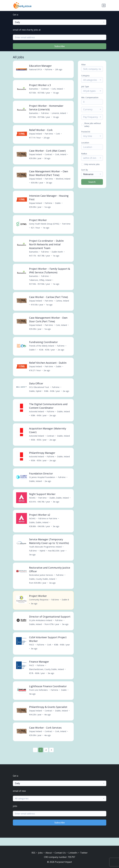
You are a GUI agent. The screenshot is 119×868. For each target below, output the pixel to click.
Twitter (84, 853)
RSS (33, 853)
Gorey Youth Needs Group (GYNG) (44, 225)
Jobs (40, 853)
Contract (45, 89)
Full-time (49, 69)
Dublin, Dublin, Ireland (59, 501)
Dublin (58, 204)
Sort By (85, 170)
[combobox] (60, 22)
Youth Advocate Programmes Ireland (45, 550)
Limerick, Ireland (59, 113)
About (49, 853)
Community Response (39, 603)
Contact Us (60, 853)
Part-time (49, 134)
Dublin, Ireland (64, 414)
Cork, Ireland (57, 89)
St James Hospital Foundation (42, 480)
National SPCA (36, 69)
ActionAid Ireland (37, 414)
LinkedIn (73, 853)
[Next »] (51, 758)
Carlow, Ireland (62, 302)
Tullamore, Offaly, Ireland (40, 281)
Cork (58, 134)
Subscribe (60, 46)
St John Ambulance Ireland (41, 627)
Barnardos (34, 89)
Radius (84, 154)
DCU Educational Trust (39, 389)
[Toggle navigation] (104, 5)
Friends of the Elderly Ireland (42, 348)
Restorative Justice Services (41, 578)
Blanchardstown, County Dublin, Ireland (47, 677)
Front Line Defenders (39, 698)
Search (92, 182)
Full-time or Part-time (48, 521)
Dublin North (57, 253)
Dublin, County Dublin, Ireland (42, 582)
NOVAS (32, 501)
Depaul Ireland (36, 134)
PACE (32, 652)
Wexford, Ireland (63, 180)
